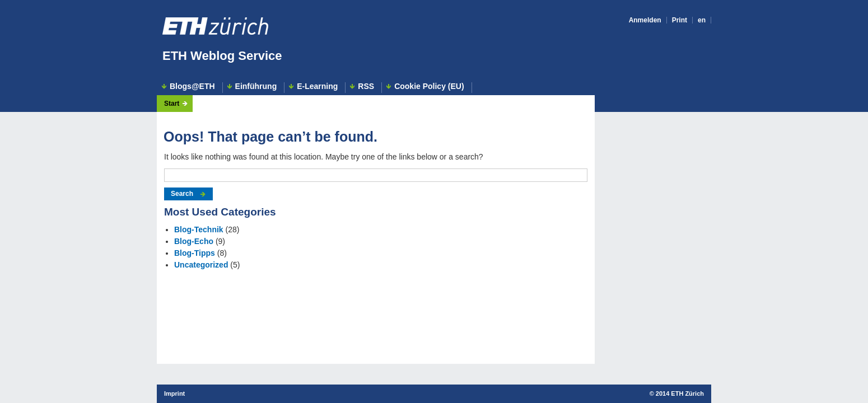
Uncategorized (201, 265)
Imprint (174, 393)
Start (172, 104)
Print (680, 20)
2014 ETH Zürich (680, 393)
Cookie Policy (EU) (429, 86)
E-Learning (317, 86)
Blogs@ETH (192, 86)
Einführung (256, 86)
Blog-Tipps (195, 253)
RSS (366, 86)
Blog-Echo (194, 241)
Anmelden (645, 20)
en (702, 20)
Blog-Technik (199, 229)
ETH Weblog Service (222, 56)
